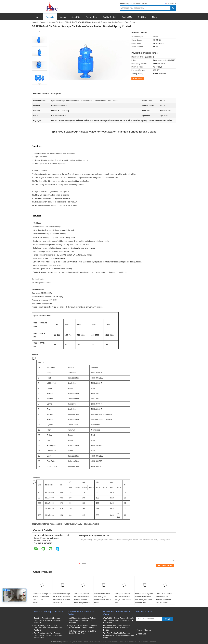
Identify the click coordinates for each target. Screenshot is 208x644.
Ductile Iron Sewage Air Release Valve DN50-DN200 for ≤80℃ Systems (42, 598)
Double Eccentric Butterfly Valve (116, 613)
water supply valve (73, 524)
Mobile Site (141, 634)
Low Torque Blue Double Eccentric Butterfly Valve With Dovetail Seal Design (116, 628)
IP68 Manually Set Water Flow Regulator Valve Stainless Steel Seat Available (48, 628)
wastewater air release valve (49, 524)
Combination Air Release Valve (81, 613)
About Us (76, 17)
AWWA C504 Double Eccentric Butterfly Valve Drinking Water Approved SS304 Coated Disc (119, 620)
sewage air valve (91, 524)
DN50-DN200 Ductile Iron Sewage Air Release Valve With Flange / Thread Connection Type (164, 599)
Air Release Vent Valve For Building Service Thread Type (82, 632)
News (155, 17)
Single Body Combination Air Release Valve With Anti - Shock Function (83, 627)
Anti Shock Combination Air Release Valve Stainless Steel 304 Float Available (83, 620)
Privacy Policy (55, 642)
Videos (63, 17)
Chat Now (142, 17)
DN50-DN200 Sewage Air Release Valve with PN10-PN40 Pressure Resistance (62, 598)
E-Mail (140, 630)
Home (37, 17)
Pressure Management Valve (49, 612)
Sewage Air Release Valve (59, 22)
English (172, 4)
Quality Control (109, 17)
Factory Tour (91, 17)
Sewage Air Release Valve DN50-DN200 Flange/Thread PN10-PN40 (123, 598)
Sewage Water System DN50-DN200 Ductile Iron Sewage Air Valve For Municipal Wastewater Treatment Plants (144, 601)
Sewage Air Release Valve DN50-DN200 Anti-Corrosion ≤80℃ (82, 597)
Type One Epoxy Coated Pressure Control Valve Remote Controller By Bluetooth (48, 620)
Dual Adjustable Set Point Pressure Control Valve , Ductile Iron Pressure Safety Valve (48, 635)
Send (167, 619)
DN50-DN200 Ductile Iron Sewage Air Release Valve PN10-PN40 (102, 598)
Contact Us (127, 17)
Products (50, 17)
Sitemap (148, 630)
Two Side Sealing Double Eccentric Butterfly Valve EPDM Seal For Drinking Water (119, 635)
